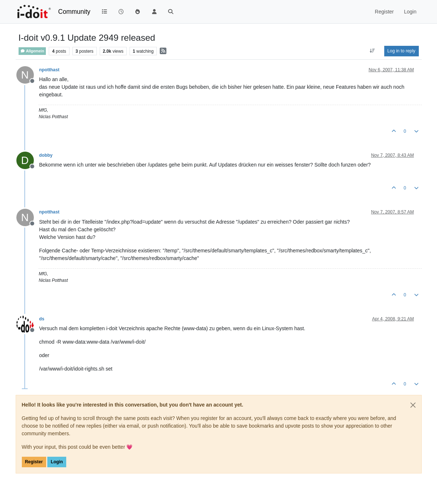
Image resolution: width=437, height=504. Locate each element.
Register (34, 462)
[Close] (413, 405)
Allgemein (32, 51)
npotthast (49, 70)
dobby (46, 155)
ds (42, 319)
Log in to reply (402, 51)
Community (74, 12)
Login (57, 462)
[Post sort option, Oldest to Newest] (372, 51)
